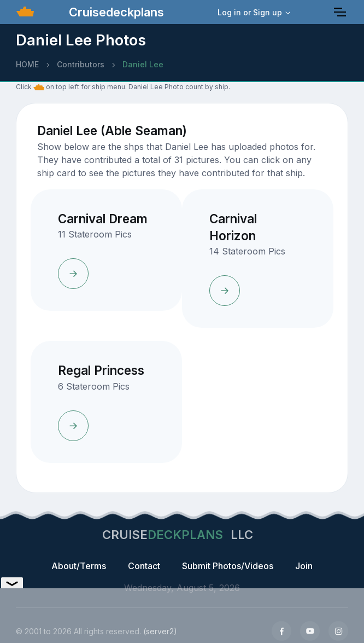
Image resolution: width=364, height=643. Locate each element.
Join (304, 566)
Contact (144, 566)
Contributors (81, 64)
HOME (27, 64)
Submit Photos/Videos (228, 566)
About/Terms (79, 566)
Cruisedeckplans (115, 12)
